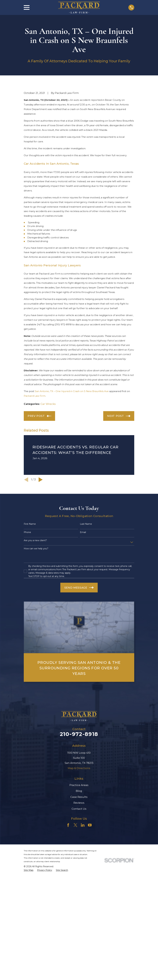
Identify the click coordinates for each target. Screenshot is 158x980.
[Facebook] (68, 878)
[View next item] (41, 532)
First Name (30, 576)
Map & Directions (79, 820)
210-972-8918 (79, 786)
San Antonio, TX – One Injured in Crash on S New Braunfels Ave (72, 444)
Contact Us (79, 861)
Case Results (79, 849)
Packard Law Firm (35, 448)
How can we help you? (36, 601)
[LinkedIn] (83, 878)
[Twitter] (75, 878)
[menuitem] (29, 923)
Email (83, 585)
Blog (79, 843)
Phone (27, 585)
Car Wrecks (48, 456)
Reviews (79, 855)
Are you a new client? (35, 593)
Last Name (86, 576)
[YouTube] (90, 878)
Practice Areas (79, 837)
